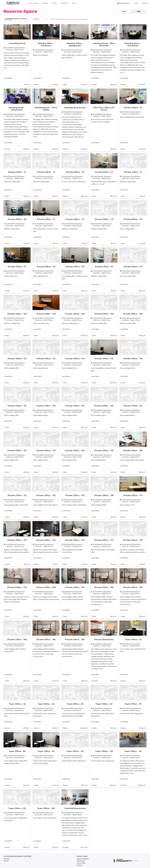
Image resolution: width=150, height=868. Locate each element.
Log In (136, 3)
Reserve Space (33, 3)
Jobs (74, 3)
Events (54, 3)
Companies (64, 3)
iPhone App (81, 861)
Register (145, 3)
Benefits (45, 3)
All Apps (80, 865)
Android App (81, 863)
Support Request (83, 859)
